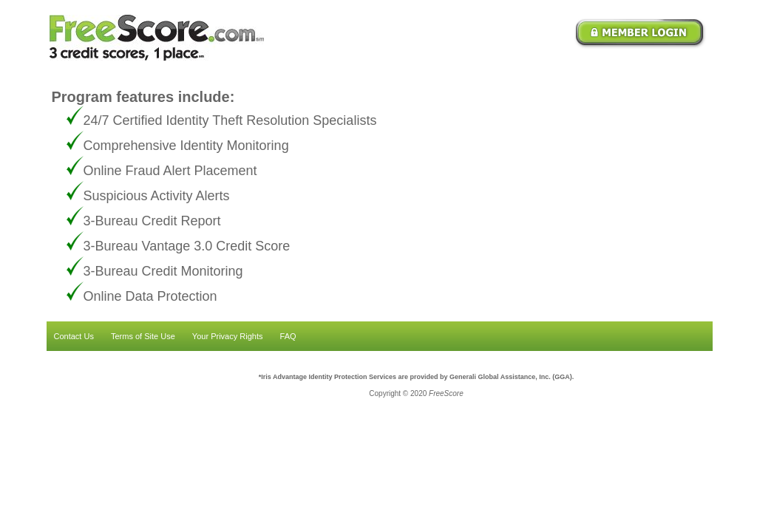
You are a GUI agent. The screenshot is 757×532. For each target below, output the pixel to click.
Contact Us (74, 336)
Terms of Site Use (143, 336)
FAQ (288, 336)
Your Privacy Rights (228, 336)
